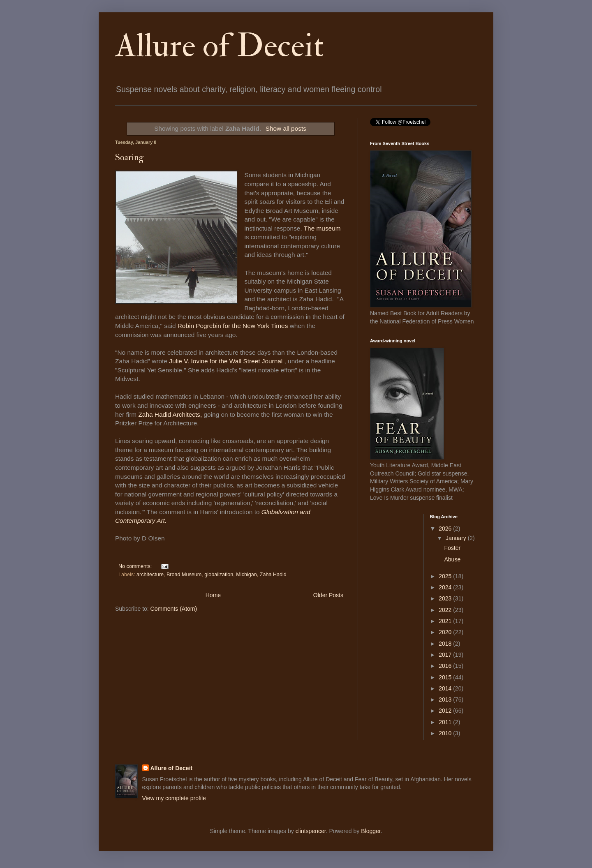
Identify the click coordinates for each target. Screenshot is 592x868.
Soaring (129, 157)
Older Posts (328, 595)
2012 (446, 711)
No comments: (136, 566)
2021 (446, 621)
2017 (446, 655)
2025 (446, 576)
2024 (446, 587)
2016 (446, 666)
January (457, 538)
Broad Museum (184, 575)
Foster (452, 548)
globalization (219, 575)
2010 (446, 733)
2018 (446, 644)
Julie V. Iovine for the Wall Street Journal (226, 361)
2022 (446, 610)
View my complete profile (174, 798)
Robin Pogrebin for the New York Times (233, 326)
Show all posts (286, 128)
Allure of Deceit (220, 46)
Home (213, 595)
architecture (150, 575)
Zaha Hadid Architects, (171, 414)
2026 (446, 529)
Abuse (452, 559)
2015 (446, 677)
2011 (446, 722)
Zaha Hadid (273, 575)
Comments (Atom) (174, 609)
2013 (446, 699)
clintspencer (311, 831)
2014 (446, 688)
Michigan (246, 575)
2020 (446, 632)
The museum (322, 228)
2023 (446, 598)
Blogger (371, 831)
